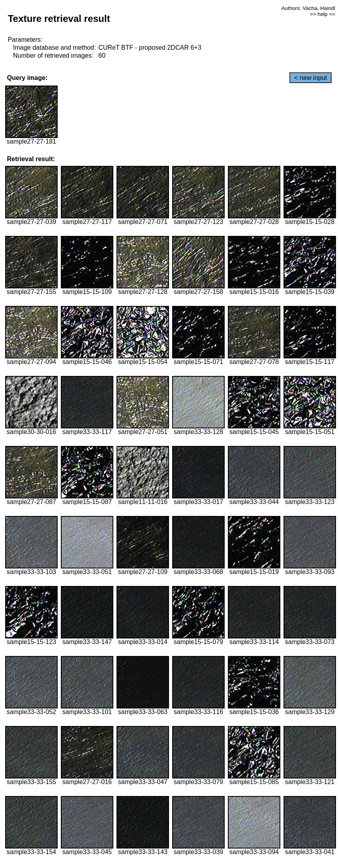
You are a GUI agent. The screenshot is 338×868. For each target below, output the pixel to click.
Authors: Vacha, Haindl (308, 8)
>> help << (322, 14)
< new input (311, 78)
